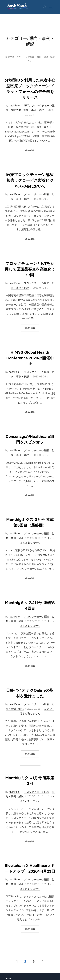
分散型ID (16, 111)
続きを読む (32, 151)
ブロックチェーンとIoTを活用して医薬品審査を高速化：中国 (30, 270)
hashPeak (14, 107)
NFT (26, 107)
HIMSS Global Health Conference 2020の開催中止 (30, 359)
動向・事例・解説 (34, 111)
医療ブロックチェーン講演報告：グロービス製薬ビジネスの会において (30, 181)
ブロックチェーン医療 (37, 195)
